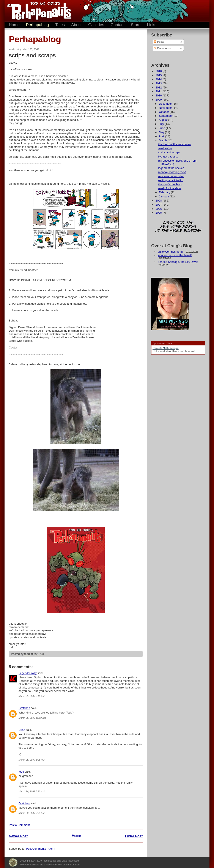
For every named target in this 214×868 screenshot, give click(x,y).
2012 (159, 87)
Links (152, 25)
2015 (159, 75)
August (164, 120)
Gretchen (24, 708)
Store (136, 25)
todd (21, 772)
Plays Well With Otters (13, 863)
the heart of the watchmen (174, 144)
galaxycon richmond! (171, 252)
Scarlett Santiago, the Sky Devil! (178, 262)
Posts (159, 42)
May (162, 132)
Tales (60, 25)
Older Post (134, 836)
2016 (159, 71)
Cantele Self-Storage (166, 348)
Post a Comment (19, 825)
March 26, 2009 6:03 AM (31, 813)
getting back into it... (171, 180)
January (164, 196)
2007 (159, 205)
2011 (159, 91)
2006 (159, 209)
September (166, 116)
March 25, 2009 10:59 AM (32, 718)
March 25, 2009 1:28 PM (31, 760)
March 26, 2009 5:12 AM (31, 791)
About (76, 25)
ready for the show (170, 188)
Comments (162, 48)
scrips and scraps (169, 152)
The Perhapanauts (37, 11)
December (166, 104)
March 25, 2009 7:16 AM (31, 696)
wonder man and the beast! (175, 255)
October (164, 112)
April (162, 136)
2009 (159, 100)
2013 (159, 83)
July (162, 124)
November (166, 108)
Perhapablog (38, 25)
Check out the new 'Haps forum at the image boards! (178, 227)
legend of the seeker (171, 168)
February (165, 192)
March (163, 140)
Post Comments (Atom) (41, 849)
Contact (118, 25)
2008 (159, 201)
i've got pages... (168, 157)
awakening (165, 148)
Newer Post (18, 836)
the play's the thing (170, 184)
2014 (159, 79)
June (162, 128)
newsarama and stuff (171, 176)
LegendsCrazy (28, 673)
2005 (159, 213)
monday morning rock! (172, 172)
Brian (22, 730)
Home (14, 25)
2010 (159, 95)
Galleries (96, 25)
